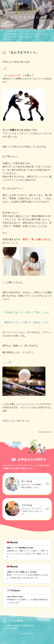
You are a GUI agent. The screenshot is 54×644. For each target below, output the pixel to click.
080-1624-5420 (12, 628)
